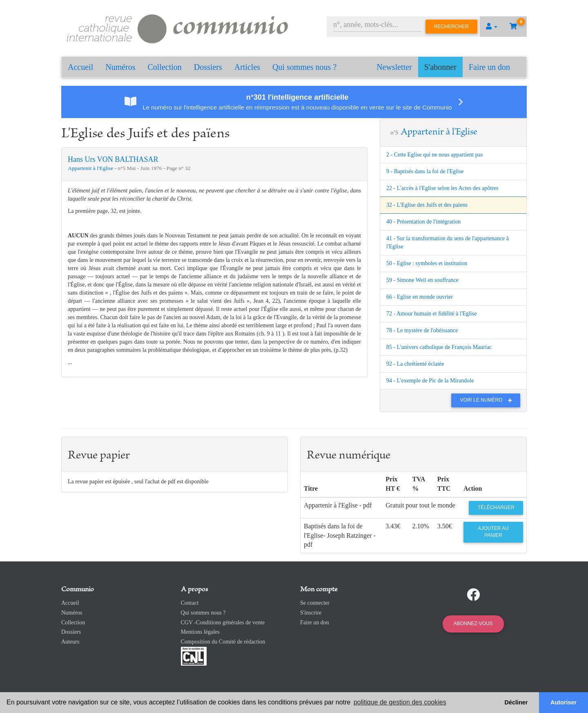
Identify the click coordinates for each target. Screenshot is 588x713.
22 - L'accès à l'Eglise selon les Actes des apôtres (442, 188)
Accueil (80, 67)
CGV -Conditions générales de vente (223, 622)
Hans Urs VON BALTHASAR (113, 159)
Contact (190, 603)
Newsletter (394, 67)
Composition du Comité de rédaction (223, 642)
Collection (165, 67)
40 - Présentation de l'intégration (423, 222)
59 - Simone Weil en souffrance (422, 280)
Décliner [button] (516, 702)
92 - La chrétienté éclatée (415, 364)
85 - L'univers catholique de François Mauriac (439, 347)
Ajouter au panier (493, 532)
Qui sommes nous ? (304, 67)
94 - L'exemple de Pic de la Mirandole (430, 381)
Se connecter (315, 603)
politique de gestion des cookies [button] (400, 702)
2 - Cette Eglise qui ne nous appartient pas (434, 155)
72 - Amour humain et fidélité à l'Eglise (431, 314)
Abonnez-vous (473, 624)
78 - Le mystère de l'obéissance (422, 330)
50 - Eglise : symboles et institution (427, 263)
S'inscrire (311, 613)
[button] (492, 27)
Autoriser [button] (563, 702)
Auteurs (70, 642)
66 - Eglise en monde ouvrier (420, 297)
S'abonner (440, 67)
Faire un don (489, 67)
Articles (247, 67)
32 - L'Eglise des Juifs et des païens (427, 205)
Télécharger (496, 507)
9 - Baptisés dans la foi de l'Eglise (425, 171)
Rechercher (451, 27)
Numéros (120, 67)
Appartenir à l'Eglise (91, 168)
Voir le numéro (488, 400)
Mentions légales (200, 632)
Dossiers (208, 67)
